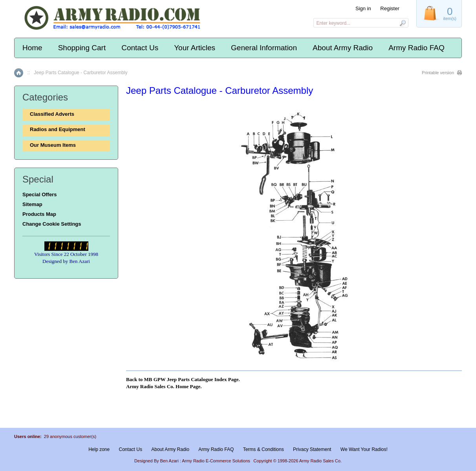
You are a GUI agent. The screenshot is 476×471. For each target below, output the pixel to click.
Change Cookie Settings (52, 224)
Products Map (39, 214)
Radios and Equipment (58, 129)
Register (390, 8)
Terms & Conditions (264, 449)
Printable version (438, 73)
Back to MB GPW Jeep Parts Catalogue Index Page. (183, 379)
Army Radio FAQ (416, 48)
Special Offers (39, 194)
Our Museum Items (53, 145)
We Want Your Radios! (364, 449)
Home (32, 48)
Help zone (99, 449)
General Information (264, 48)
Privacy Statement (312, 449)
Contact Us (140, 48)
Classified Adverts (52, 114)
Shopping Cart (82, 48)
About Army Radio (343, 48)
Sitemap (32, 204)
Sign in (363, 8)
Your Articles (195, 48)
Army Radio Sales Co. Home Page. (164, 386)
